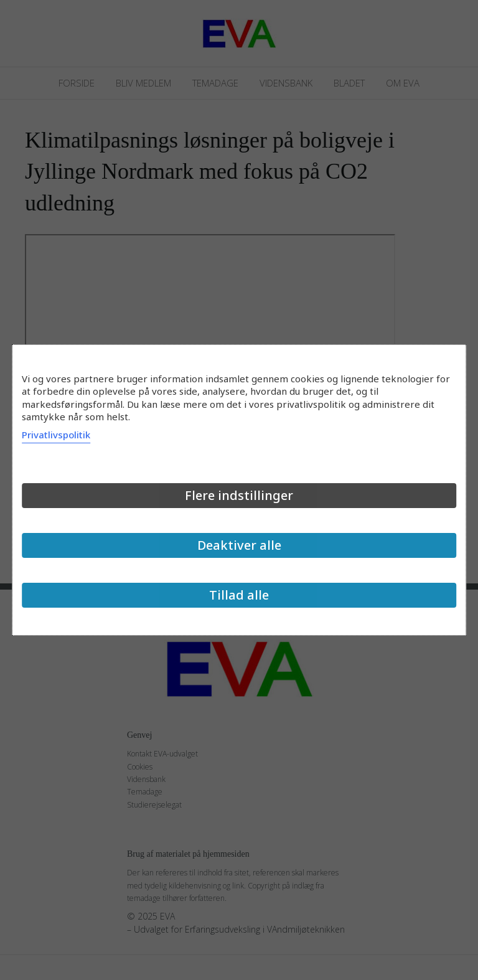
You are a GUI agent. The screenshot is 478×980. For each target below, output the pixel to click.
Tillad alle (239, 595)
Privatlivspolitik (56, 435)
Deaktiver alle (239, 545)
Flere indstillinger (239, 495)
